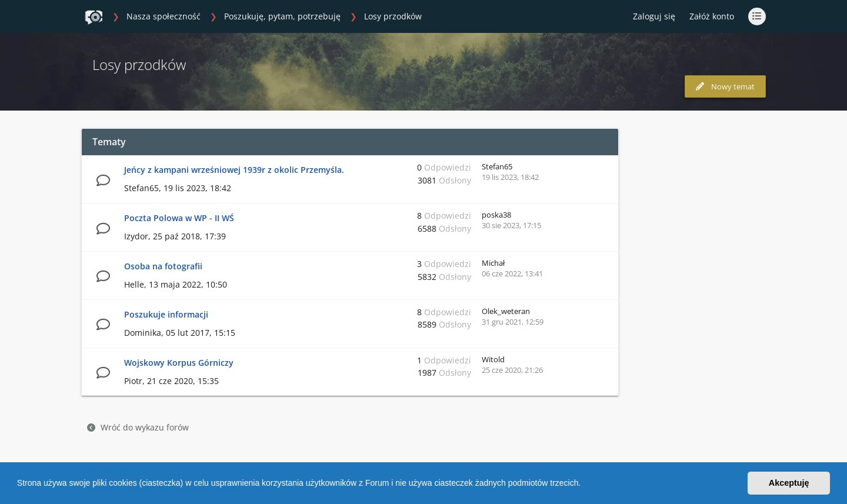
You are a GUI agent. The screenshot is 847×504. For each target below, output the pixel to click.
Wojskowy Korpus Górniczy (179, 363)
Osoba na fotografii (163, 266)
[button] (585, 485)
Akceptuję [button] (789, 483)
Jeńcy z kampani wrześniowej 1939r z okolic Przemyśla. (234, 170)
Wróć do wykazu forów (138, 427)
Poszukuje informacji (166, 314)
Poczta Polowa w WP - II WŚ (179, 218)
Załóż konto (712, 16)
